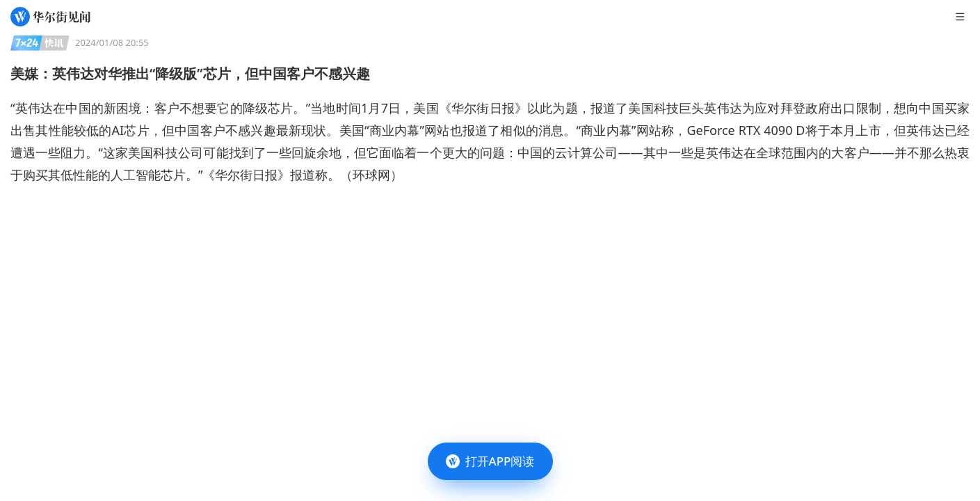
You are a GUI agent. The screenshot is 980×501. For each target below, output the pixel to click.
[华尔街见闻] (50, 17)
